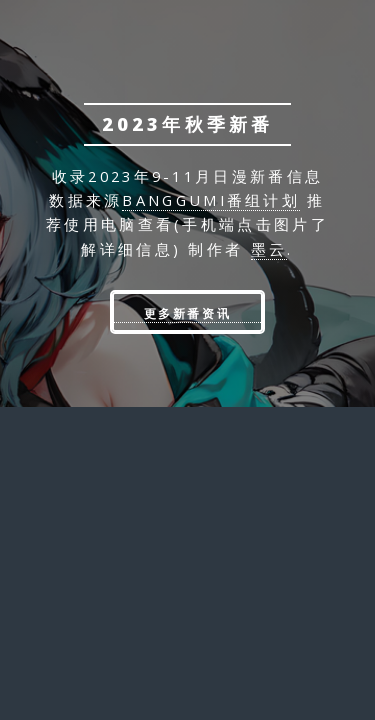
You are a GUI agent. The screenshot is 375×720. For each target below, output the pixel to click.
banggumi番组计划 (211, 200)
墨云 (269, 249)
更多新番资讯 (188, 313)
